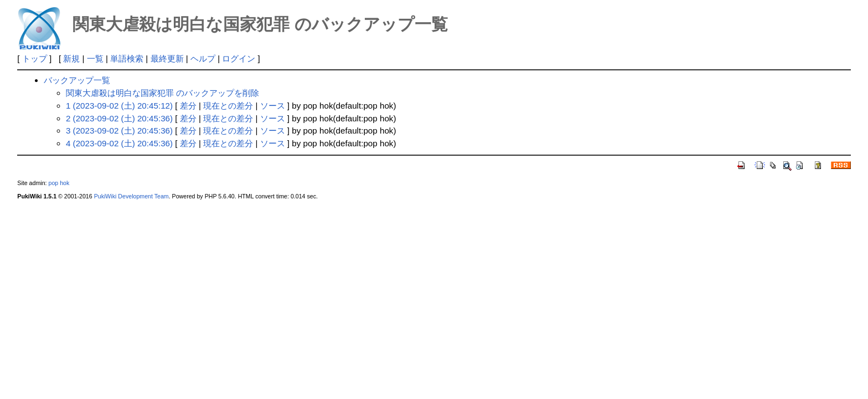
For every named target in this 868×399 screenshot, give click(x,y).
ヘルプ (203, 58)
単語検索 (127, 58)
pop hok (59, 183)
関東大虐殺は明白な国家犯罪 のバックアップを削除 (162, 93)
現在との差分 (228, 106)
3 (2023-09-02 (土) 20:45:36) (119, 131)
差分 (188, 106)
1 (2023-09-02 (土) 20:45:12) (119, 106)
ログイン (239, 58)
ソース (273, 106)
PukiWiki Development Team (131, 196)
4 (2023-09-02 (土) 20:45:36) (119, 143)
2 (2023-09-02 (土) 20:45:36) (119, 118)
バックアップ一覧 (77, 80)
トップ (35, 58)
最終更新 (167, 58)
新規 (71, 58)
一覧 (95, 58)
